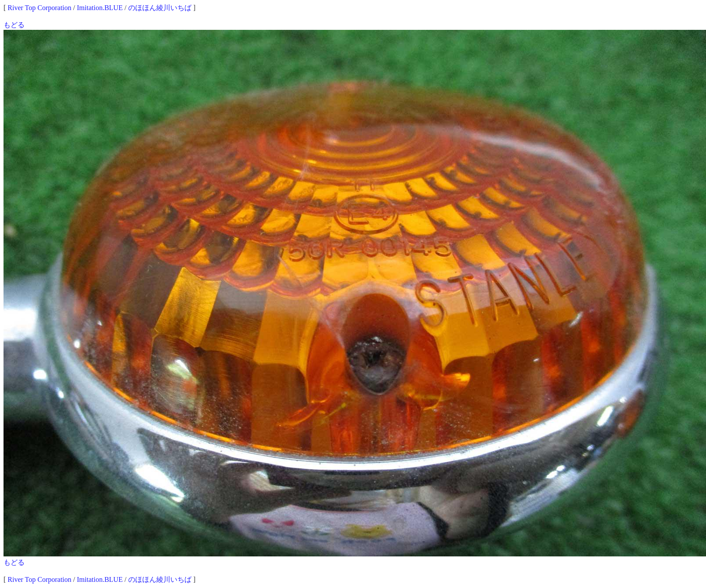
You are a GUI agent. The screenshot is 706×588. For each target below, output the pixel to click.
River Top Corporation (39, 8)
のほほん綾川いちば (160, 8)
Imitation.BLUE (100, 8)
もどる (14, 25)
